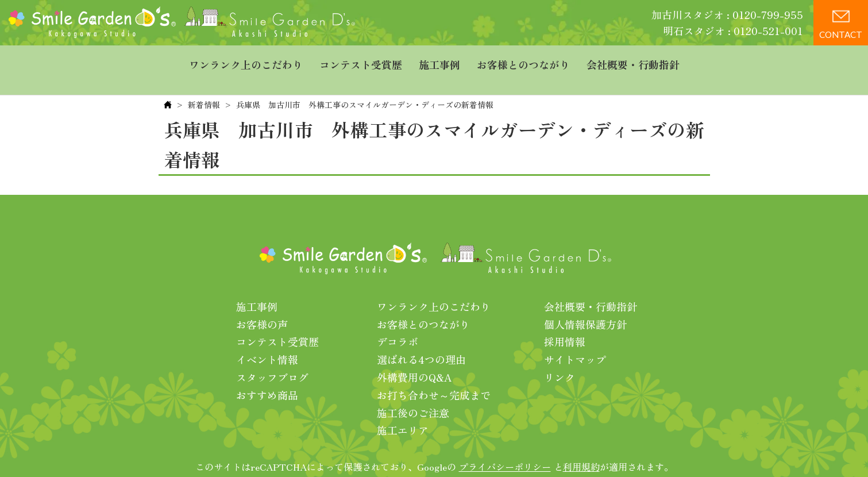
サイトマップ (575, 340)
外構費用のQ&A (414, 358)
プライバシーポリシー (505, 448)
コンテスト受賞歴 (361, 60)
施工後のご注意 (413, 394)
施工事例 (439, 60)
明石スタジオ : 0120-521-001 (733, 30)
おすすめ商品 (267, 376)
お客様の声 (262, 305)
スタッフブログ (272, 358)
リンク (560, 358)
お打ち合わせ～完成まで (434, 376)
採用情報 (565, 322)
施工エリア (403, 411)
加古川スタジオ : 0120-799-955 (727, 14)
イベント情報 (267, 340)
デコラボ (398, 322)
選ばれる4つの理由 (421, 340)
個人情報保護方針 (585, 305)
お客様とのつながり (523, 60)
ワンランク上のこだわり (246, 60)
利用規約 (581, 448)
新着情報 (204, 86)
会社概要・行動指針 (633, 60)
